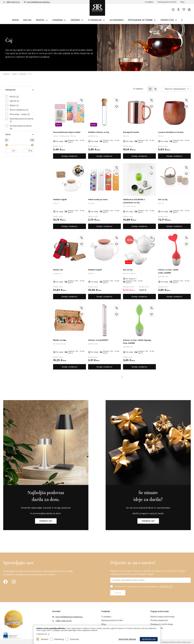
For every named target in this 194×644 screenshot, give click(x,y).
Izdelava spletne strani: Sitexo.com (176, 642)
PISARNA (58, 20)
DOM (14, 74)
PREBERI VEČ (166, 587)
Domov (6, 74)
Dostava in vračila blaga (162, 624)
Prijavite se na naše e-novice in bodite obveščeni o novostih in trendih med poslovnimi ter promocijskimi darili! (148, 573)
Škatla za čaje (60, 340)
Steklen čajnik (60, 199)
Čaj (30, 74)
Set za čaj (163, 199)
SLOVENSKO (117, 20)
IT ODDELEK (95, 20)
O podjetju (149, 2)
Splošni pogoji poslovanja (162, 617)
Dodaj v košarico (70, 156)
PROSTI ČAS (167, 20)
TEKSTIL (40, 20)
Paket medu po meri (98, 199)
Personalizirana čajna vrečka (67, 132)
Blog (182, 2)
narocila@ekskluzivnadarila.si (38, 2)
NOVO (15, 20)
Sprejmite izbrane (127, 639)
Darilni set (58, 270)
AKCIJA (27, 20)
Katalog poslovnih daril (167, 2)
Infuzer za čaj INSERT (98, 340)
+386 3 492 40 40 (13, 2)
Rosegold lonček (131, 132)
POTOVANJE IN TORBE (140, 20)
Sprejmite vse (149, 639)
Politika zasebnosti (159, 620)
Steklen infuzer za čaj (99, 132)
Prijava (118, 593)
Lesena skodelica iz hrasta (171, 132)
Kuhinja (23, 74)
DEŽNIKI (75, 20)
